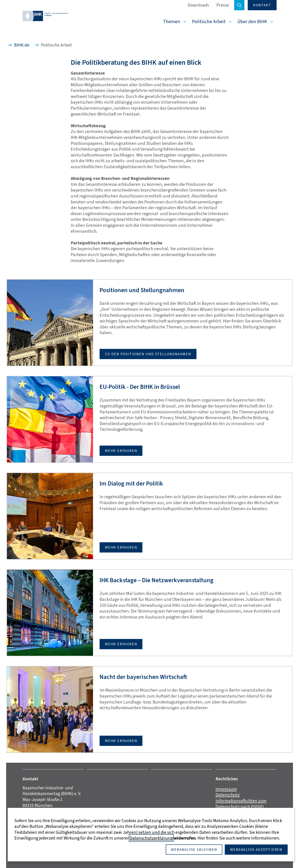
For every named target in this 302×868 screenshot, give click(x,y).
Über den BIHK (252, 22)
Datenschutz (228, 795)
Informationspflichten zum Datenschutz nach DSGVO (241, 804)
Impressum (226, 789)
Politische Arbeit (209, 22)
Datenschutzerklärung (151, 838)
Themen (171, 22)
